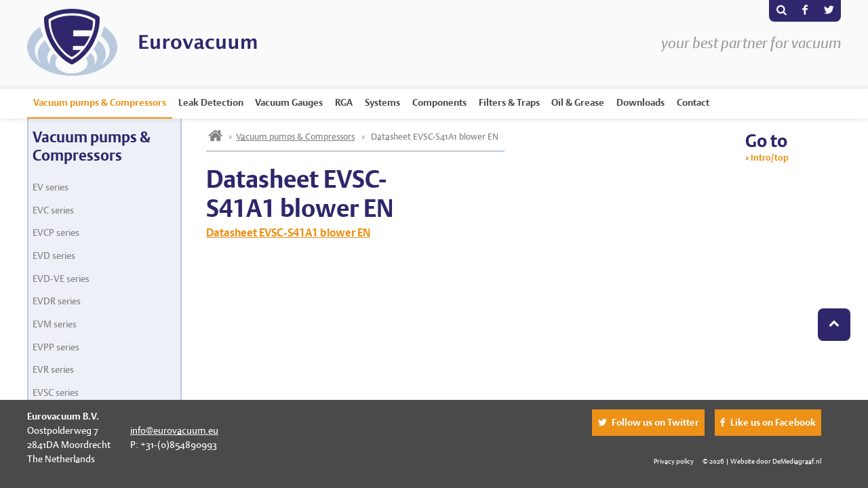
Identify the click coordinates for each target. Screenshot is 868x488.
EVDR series (57, 301)
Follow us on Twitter (655, 422)
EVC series (53, 210)
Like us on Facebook (773, 422)
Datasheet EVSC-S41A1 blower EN (288, 233)
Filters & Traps (509, 102)
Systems (382, 102)
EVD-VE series (61, 279)
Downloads (640, 102)
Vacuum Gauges (289, 102)
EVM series (55, 324)
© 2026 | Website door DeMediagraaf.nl (762, 461)
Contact (693, 102)
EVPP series (56, 347)
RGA (344, 102)
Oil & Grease (578, 102)
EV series (51, 187)
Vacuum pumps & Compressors (100, 102)
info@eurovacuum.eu (174, 430)
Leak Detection (211, 102)
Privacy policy (674, 461)
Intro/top (770, 158)
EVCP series (56, 232)
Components (439, 102)
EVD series (54, 256)
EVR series (53, 369)
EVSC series (56, 392)
